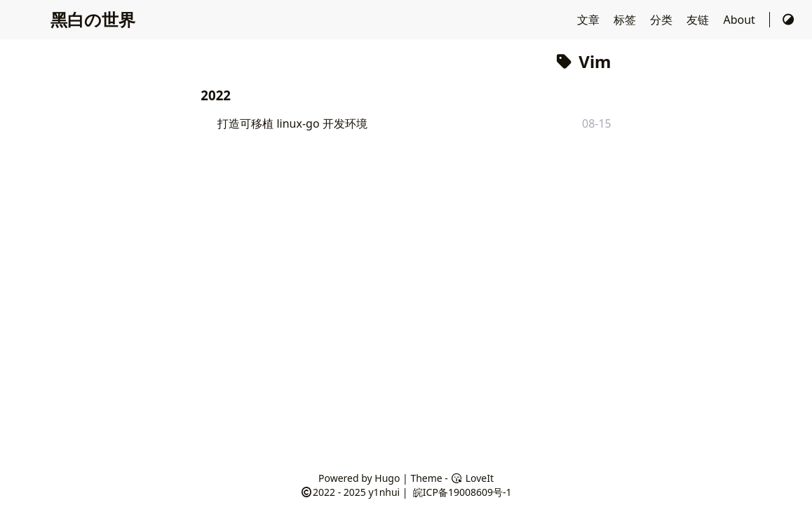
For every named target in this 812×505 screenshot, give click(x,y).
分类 (663, 20)
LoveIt (472, 478)
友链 (699, 20)
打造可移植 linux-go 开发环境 (292, 123)
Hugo (387, 478)
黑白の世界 (93, 19)
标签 (626, 20)
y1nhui (384, 492)
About (740, 20)
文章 (590, 20)
